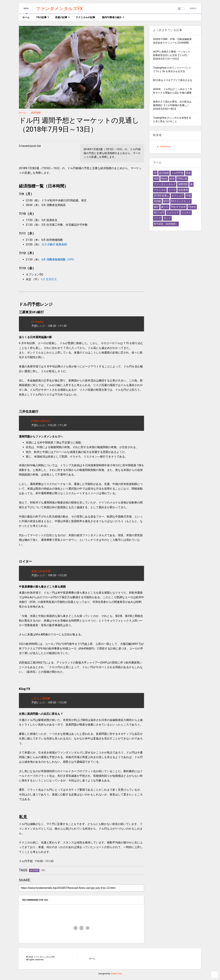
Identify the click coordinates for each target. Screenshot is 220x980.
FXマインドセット (181, 201)
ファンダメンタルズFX (59, 9)
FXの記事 (43, 17)
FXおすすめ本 (178, 207)
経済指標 (36, 113)
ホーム (26, 17)
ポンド (167, 218)
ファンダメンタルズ (165, 184)
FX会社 (192, 207)
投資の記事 (62, 17)
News (164, 179)
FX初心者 (182, 179)
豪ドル (165, 207)
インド (157, 218)
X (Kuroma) (165, 147)
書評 (156, 207)
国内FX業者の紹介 (113, 17)
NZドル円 (159, 212)
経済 (172, 179)
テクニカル (160, 190)
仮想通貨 (183, 190)
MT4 (166, 201)
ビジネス (186, 212)
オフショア (178, 196)
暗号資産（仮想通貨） (166, 224)
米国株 (157, 201)
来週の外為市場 (41, 571)
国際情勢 (183, 184)
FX (155, 173)
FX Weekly (37, 322)
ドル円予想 (177, 173)
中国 (189, 196)
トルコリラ (173, 212)
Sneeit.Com (116, 974)
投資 (188, 173)
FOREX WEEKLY (41, 421)
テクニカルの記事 (85, 17)
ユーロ (172, 190)
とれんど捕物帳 (41, 698)
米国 (156, 179)
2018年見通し (161, 196)
